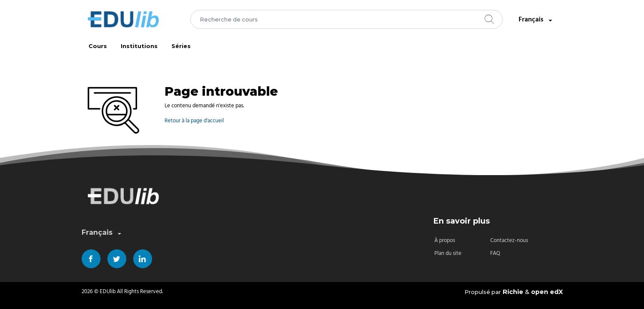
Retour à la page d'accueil (194, 121)
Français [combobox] (536, 20)
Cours (98, 46)
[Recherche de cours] (346, 19)
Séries (181, 46)
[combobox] (346, 19)
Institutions (139, 46)
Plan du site (448, 253)
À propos (445, 241)
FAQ (495, 253)
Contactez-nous (509, 241)
